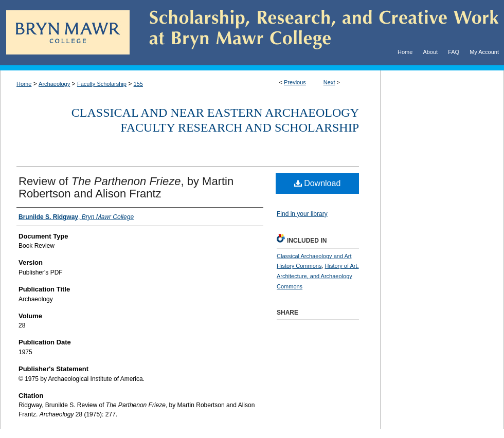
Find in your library (302, 214)
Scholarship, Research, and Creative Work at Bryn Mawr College (317, 33)
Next (329, 82)
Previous (295, 82)
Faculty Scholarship (102, 84)
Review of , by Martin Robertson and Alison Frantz (126, 187)
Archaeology (54, 84)
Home (24, 84)
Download (318, 183)
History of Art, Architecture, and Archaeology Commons (318, 276)
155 (138, 84)
